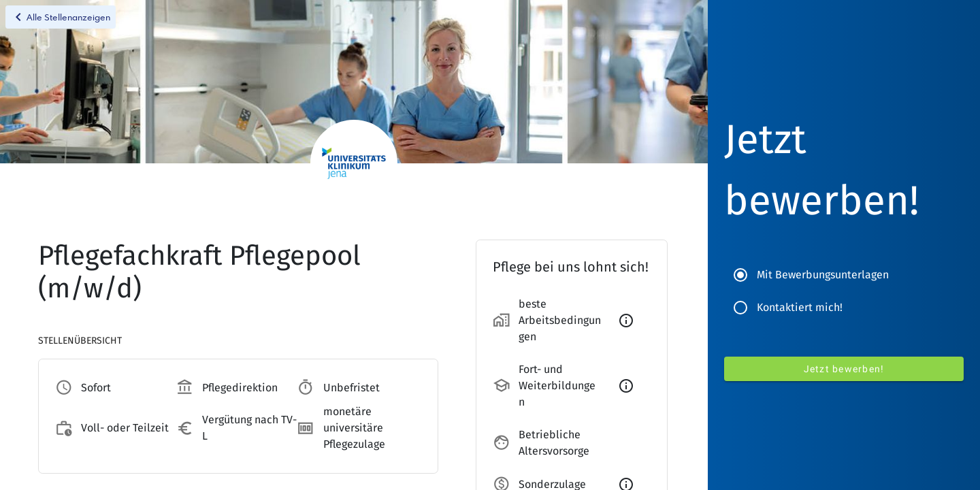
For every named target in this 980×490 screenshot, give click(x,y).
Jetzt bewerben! (844, 369)
